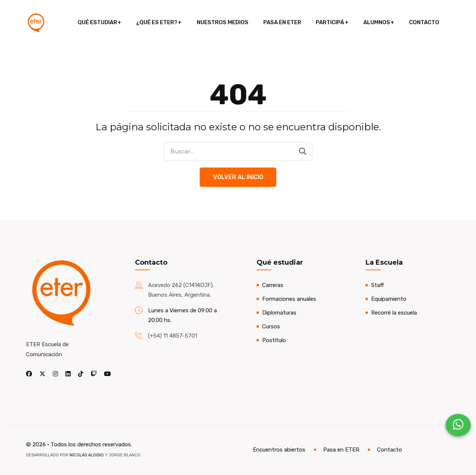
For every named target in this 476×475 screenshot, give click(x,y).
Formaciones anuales (289, 299)
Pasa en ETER (282, 22)
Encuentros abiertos (279, 450)
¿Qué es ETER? (158, 22)
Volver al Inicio (238, 177)
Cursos (271, 326)
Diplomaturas (279, 313)
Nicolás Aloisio (87, 455)
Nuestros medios (223, 22)
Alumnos (375, 22)
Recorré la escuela (394, 313)
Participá (329, 22)
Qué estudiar (99, 22)
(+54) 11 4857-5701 (173, 336)
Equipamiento (389, 299)
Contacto (422, 22)
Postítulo (274, 340)
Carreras (273, 285)
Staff (377, 285)
